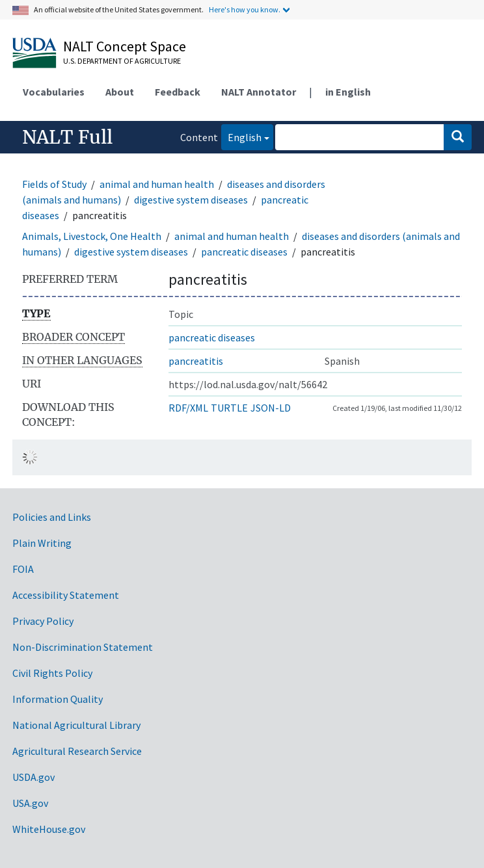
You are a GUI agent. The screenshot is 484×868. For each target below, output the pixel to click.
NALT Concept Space (125, 46)
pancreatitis (196, 361)
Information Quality (58, 699)
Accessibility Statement (66, 595)
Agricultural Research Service (77, 751)
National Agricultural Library (76, 725)
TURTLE (229, 408)
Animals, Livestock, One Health (92, 236)
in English (348, 92)
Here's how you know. (245, 9)
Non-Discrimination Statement (83, 647)
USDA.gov (34, 777)
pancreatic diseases (244, 252)
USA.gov (30, 803)
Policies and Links (52, 517)
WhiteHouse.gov (49, 829)
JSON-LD (271, 408)
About (120, 92)
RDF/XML (188, 408)
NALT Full (67, 137)
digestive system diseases (191, 200)
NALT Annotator (259, 92)
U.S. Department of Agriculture (122, 61)
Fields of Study (54, 184)
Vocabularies (54, 92)
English (241, 136)
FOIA (23, 569)
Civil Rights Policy (52, 673)
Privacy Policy (43, 621)
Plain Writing (42, 543)
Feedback (178, 92)
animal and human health (157, 184)
